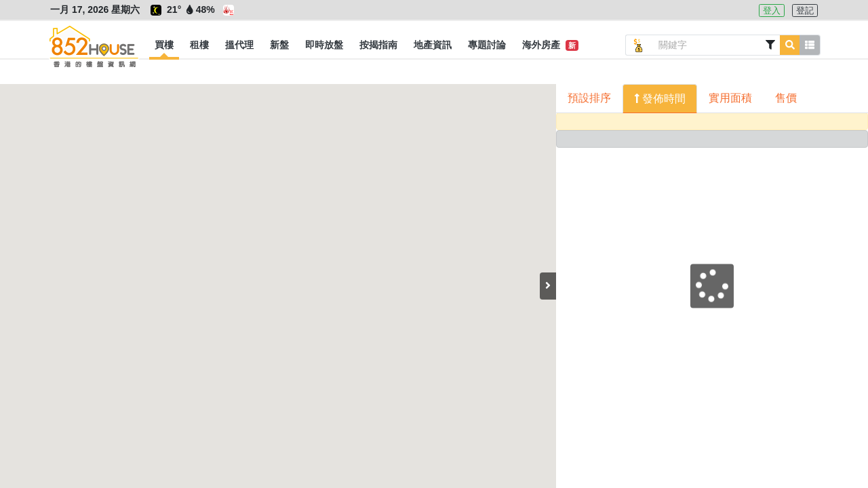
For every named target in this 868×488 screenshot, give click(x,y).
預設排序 (589, 98)
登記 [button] (805, 11)
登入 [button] (772, 11)
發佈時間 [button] (663, 99)
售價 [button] (786, 98)
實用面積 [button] (730, 98)
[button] (164, 45)
